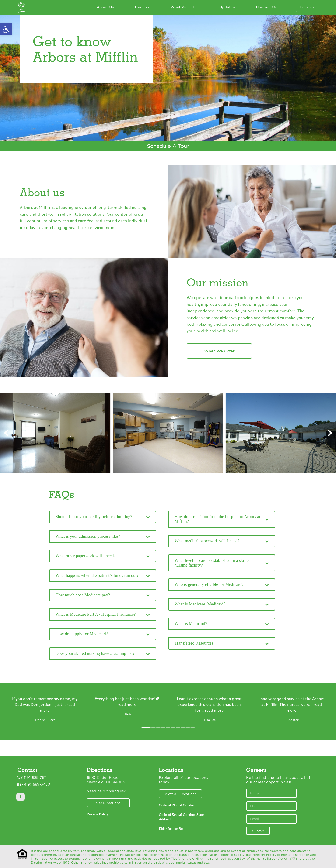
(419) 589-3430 (36, 784)
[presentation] (6, 433)
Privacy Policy (98, 814)
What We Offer (219, 351)
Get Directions (108, 803)
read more (127, 705)
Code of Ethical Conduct (177, 805)
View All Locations (181, 794)
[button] (6, 29)
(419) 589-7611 (34, 778)
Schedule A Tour (168, 146)
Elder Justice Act (171, 829)
